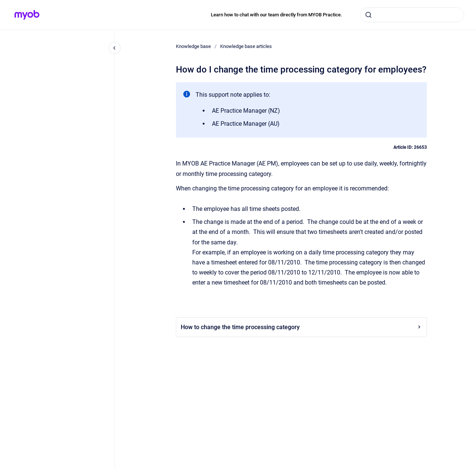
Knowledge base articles (246, 46)
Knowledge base (193, 46)
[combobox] (412, 15)
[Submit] (369, 15)
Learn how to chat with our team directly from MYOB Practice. (276, 15)
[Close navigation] (115, 48)
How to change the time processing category (301, 327)
